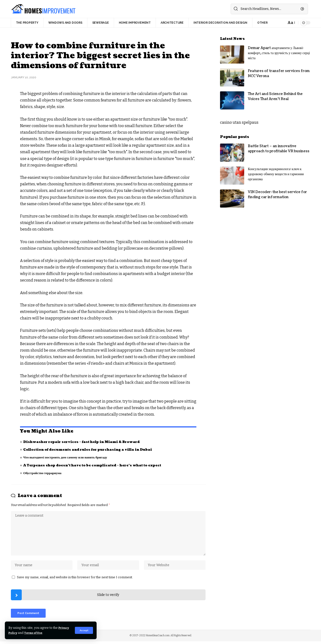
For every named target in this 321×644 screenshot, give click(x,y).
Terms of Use (49, 633)
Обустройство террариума (43, 473)
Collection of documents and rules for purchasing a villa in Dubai (91, 450)
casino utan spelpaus (239, 122)
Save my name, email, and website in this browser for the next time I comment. (75, 579)
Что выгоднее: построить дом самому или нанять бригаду (67, 457)
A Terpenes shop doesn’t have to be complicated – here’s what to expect (95, 465)
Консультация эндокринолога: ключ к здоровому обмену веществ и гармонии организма (276, 174)
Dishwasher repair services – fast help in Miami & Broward (84, 442)
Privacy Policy (20, 633)
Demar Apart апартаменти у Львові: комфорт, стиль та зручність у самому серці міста (279, 53)
